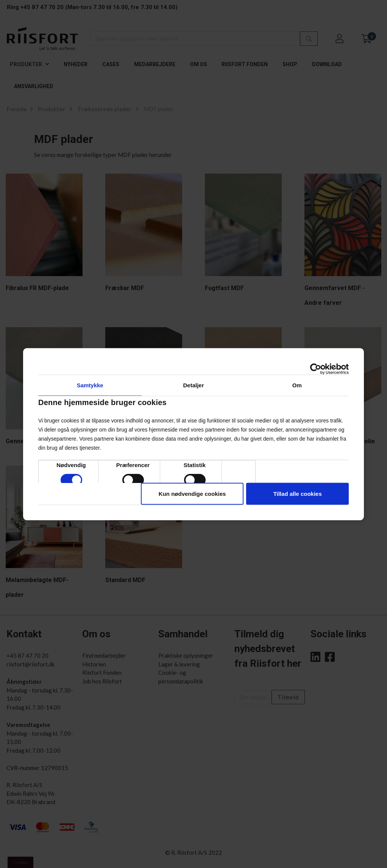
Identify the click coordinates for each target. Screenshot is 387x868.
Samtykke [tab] (90, 385)
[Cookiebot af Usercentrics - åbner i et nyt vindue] (316, 369)
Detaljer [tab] (193, 385)
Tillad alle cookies (298, 493)
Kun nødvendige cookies (192, 493)
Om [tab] (297, 385)
